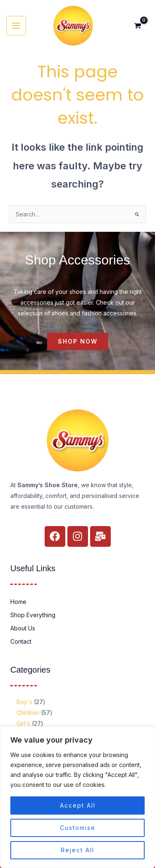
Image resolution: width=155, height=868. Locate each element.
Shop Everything (33, 615)
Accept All (78, 805)
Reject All (77, 850)
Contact (21, 641)
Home (18, 602)
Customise (78, 828)
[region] (77, 797)
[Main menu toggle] (16, 26)
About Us (23, 628)
